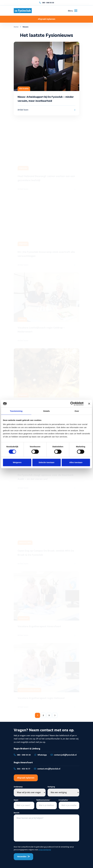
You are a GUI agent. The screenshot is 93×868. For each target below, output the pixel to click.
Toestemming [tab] (16, 411)
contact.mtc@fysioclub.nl (47, 769)
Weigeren (17, 462)
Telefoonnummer (43, 800)
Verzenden (23, 857)
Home (16, 27)
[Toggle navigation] (73, 11)
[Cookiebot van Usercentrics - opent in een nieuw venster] (72, 404)
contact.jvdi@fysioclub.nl (64, 755)
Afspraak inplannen (47, 19)
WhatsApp (41, 755)
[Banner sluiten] (89, 404)
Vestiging (51, 787)
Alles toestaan (76, 462)
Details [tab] (46, 411)
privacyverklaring (45, 850)
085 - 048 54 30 (48, 3)
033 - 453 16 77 (22, 769)
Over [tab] (77, 411)
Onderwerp (18, 787)
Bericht (17, 813)
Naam (17, 800)
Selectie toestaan (47, 462)
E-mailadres (64, 800)
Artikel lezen (46, 110)
